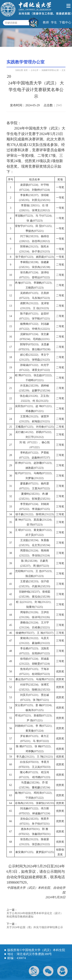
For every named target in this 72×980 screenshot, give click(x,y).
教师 (46, 22)
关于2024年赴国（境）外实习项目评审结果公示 (35, 927)
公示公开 (35, 70)
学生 (54, 22)
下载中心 (65, 22)
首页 (26, 70)
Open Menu (69, 6)
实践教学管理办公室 (50, 70)
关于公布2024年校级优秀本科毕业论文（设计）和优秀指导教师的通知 (35, 915)
